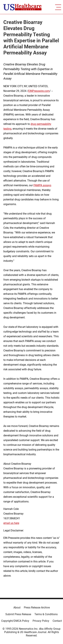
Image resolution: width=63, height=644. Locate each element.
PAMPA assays (42, 185)
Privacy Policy (41, 621)
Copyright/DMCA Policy (15, 621)
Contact (57, 621)
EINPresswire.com (39, 91)
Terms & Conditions (46, 614)
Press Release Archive (37, 608)
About (17, 608)
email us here (11, 523)
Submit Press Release (18, 614)
